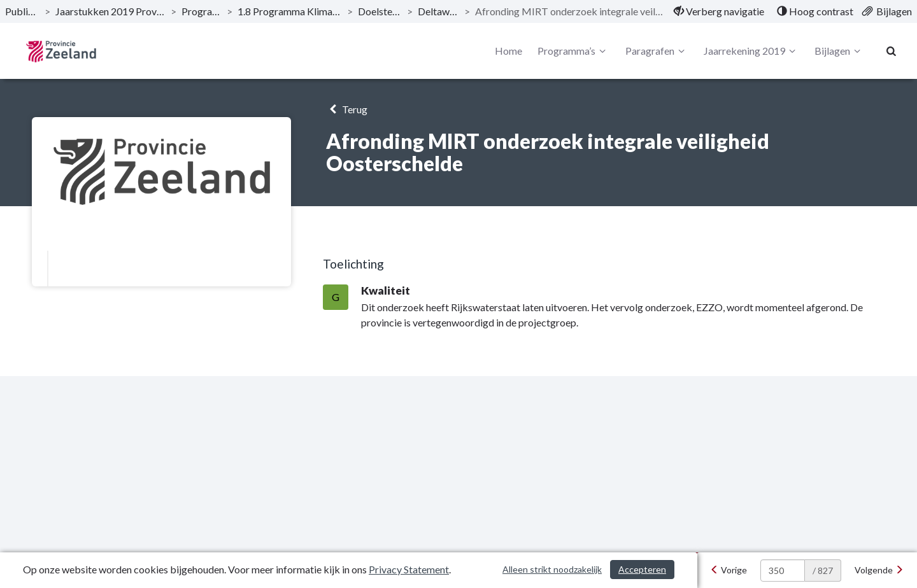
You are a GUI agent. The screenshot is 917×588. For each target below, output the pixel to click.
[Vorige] (729, 570)
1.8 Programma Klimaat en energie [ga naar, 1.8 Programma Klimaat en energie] (290, 11)
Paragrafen (657, 51)
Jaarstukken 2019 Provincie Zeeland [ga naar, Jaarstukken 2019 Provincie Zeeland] (110, 11)
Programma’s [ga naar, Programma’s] (202, 11)
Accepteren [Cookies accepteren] (642, 569)
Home (508, 51)
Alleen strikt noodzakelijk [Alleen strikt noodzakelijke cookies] (552, 569)
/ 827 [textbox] (823, 570)
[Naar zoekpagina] (892, 51)
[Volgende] (879, 570)
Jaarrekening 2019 (751, 51)
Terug (347, 109)
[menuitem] (719, 11)
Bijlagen (839, 51)
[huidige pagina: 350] (783, 570)
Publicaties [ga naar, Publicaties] (22, 11)
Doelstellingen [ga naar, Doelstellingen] (380, 11)
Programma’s (573, 51)
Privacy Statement (409, 569)
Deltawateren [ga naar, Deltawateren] (438, 11)
